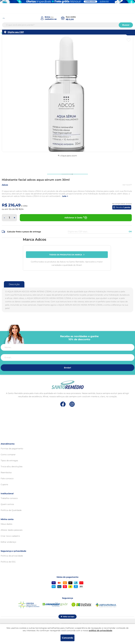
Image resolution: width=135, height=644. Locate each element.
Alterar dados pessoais (12, 530)
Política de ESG (8, 562)
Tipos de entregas (9, 461)
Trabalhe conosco (9, 498)
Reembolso (6, 472)
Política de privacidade (12, 556)
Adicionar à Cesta (76, 218)
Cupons (4, 484)
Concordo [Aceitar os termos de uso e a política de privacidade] (67, 638)
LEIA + (65, 196)
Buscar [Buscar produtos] (126, 25)
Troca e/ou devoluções (12, 467)
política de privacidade (101, 630)
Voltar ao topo (67, 617)
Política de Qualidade (11, 510)
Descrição (14, 284)
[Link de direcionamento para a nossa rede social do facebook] (63, 404)
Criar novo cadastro (10, 536)
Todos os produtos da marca (67, 255)
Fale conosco (7, 478)
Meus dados (6, 524)
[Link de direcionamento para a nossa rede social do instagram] (72, 404)
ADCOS (5, 185)
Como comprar (8, 455)
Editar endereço (8, 542)
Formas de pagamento (12, 449)
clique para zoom (67, 156)
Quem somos (7, 504)
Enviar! (67, 368)
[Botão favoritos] (129, 40)
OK (130, 232)
